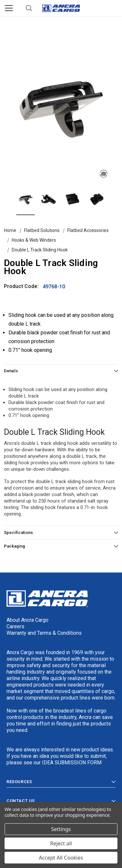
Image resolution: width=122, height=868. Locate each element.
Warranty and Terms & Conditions (44, 633)
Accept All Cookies (61, 858)
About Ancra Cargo (27, 620)
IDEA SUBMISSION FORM (72, 763)
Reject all (61, 843)
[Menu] (9, 8)
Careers (15, 626)
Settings (61, 829)
